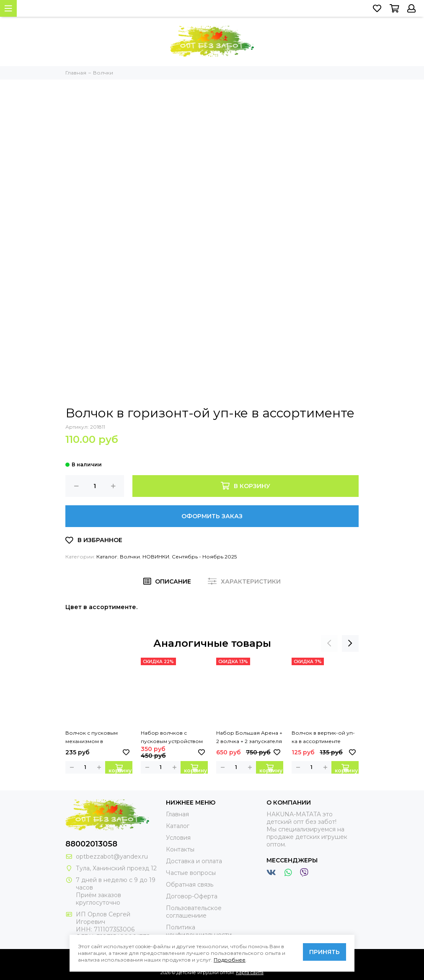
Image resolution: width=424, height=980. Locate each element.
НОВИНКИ (156, 557)
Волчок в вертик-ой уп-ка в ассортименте (323, 737)
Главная (177, 814)
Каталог (107, 557)
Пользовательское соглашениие (194, 912)
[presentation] (329, 643)
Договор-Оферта (192, 896)
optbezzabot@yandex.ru (112, 857)
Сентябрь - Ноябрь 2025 (204, 557)
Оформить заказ (212, 516)
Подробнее (230, 960)
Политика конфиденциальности (199, 931)
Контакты (180, 849)
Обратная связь (190, 885)
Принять (324, 952)
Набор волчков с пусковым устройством (172, 737)
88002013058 (91, 844)
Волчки (130, 557)
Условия (178, 838)
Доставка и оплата (194, 861)
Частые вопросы (191, 873)
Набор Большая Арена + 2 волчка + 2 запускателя (249, 737)
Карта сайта (250, 972)
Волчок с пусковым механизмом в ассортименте (92, 738)
